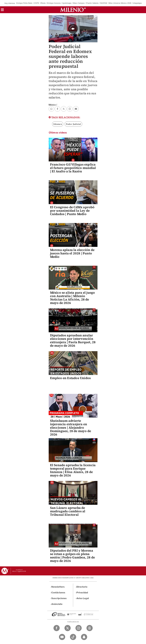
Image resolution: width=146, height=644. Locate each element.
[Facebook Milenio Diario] (57, 628)
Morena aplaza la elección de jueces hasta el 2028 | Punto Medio (72, 253)
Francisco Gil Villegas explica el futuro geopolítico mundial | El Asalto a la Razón (73, 168)
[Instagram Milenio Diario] (79, 628)
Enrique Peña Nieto (24, 3)
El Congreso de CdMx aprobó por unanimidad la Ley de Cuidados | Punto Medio (72, 211)
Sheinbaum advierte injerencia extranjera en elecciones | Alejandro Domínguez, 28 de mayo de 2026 (71, 428)
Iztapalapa (137, 3)
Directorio (82, 587)
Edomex (58, 124)
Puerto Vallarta (92, 3)
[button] (2, 11)
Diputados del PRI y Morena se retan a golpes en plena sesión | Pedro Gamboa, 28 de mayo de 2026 (73, 556)
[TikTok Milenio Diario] (73, 637)
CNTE (37, 3)
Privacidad (82, 593)
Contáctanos (58, 593)
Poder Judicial (73, 124)
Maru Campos (79, 3)
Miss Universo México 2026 (120, 3)
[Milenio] (73, 10)
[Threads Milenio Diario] (90, 628)
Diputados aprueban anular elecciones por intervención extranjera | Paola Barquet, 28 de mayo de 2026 (73, 340)
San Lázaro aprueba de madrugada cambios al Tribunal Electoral (68, 511)
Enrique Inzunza (54, 3)
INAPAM (104, 3)
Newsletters (58, 587)
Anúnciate (57, 604)
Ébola (43, 3)
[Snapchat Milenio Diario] (84, 637)
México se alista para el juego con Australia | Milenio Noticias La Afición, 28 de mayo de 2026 (73, 298)
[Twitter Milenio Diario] (68, 628)
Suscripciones (59, 598)
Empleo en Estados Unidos (70, 378)
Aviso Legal (83, 598)
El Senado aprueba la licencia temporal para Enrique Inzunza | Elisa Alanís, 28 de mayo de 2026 (73, 470)
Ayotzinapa (67, 3)
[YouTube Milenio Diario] (62, 637)
